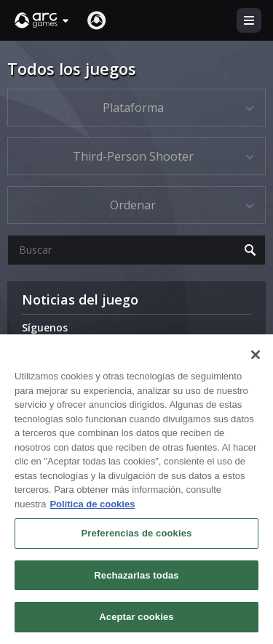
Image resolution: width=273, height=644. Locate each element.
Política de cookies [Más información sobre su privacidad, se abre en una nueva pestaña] (92, 504)
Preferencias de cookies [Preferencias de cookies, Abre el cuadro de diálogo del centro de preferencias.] (137, 533)
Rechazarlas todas (136, 575)
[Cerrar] (256, 355)
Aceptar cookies (136, 617)
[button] (42, 20)
